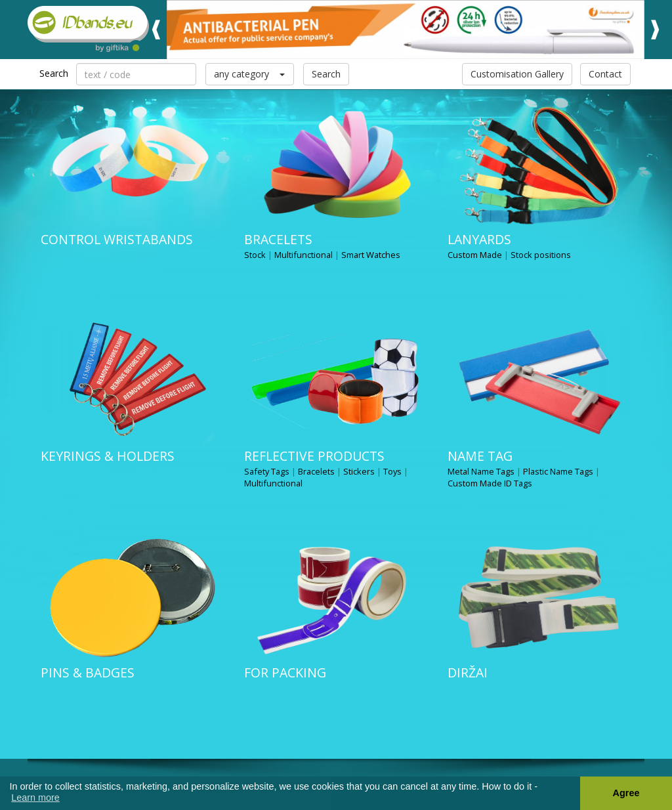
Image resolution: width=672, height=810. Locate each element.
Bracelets (278, 239)
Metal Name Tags (481, 471)
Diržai (468, 672)
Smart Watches (371, 255)
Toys (392, 471)
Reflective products (314, 456)
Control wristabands (117, 239)
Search (326, 74)
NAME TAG (480, 456)
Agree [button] (626, 793)
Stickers (359, 471)
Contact (605, 74)
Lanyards (479, 239)
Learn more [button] (35, 798)
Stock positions (541, 255)
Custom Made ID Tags (490, 483)
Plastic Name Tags (558, 471)
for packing (285, 672)
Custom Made (475, 255)
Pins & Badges (88, 672)
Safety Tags (267, 471)
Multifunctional (304, 255)
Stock (255, 255)
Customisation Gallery (517, 74)
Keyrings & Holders (108, 456)
